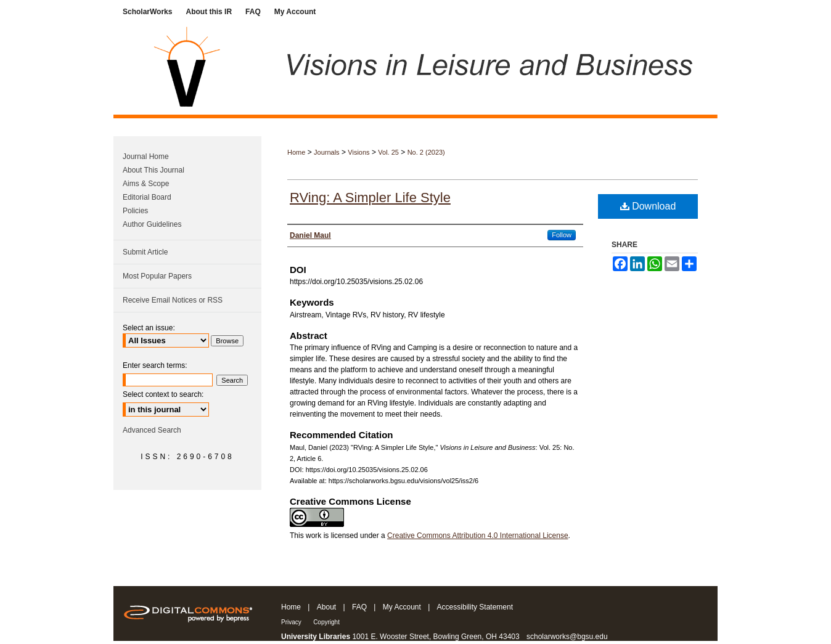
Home (296, 152)
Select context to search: (163, 394)
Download (648, 206)
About (326, 607)
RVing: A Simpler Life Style (370, 198)
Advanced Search (152, 430)
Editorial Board (147, 197)
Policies (135, 211)
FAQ (359, 607)
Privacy (291, 622)
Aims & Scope (146, 184)
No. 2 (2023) (426, 152)
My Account (402, 607)
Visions (358, 152)
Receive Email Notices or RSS (173, 300)
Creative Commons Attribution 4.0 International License (478, 536)
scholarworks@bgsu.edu (567, 637)
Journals (327, 152)
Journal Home (146, 157)
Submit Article (145, 252)
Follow (562, 235)
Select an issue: (149, 328)
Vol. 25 (388, 152)
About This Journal (154, 170)
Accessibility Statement (475, 607)
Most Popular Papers (157, 276)
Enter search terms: (155, 365)
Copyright (326, 622)
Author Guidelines (152, 224)
